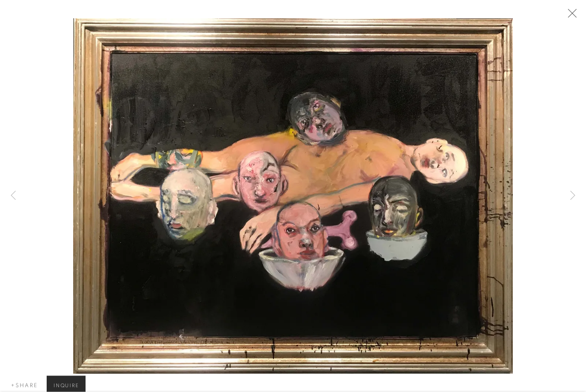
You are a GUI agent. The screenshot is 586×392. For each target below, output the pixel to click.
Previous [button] (13, 196)
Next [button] (573, 196)
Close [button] (572, 16)
